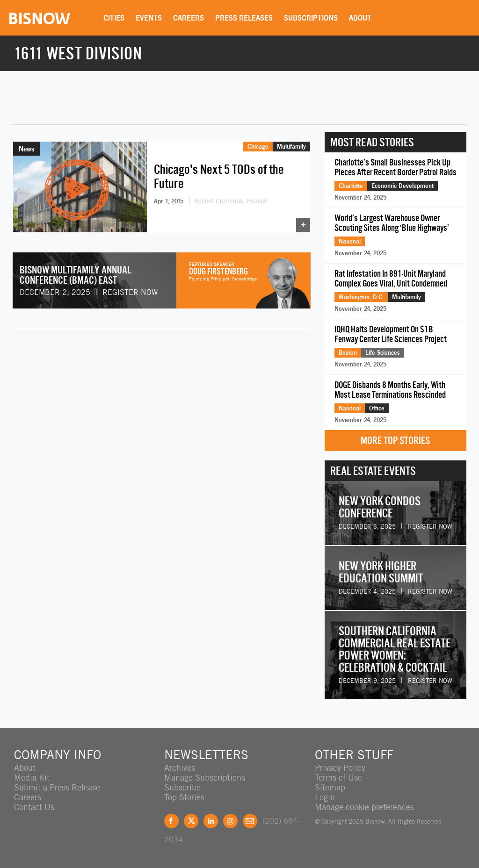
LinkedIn (211, 821)
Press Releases (244, 18)
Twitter (191, 821)
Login (325, 797)
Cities (114, 18)
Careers (189, 18)
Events (149, 18)
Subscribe (182, 787)
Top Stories (184, 797)
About (360, 18)
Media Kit (32, 778)
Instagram (230, 821)
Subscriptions (311, 18)
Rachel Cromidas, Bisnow (230, 201)
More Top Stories (395, 441)
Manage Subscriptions (205, 778)
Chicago (258, 146)
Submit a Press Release (57, 787)
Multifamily (291, 146)
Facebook (171, 821)
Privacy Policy (340, 768)
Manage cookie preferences (364, 807)
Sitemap (330, 787)
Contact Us (34, 807)
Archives (180, 768)
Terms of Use (338, 778)
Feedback (250, 821)
